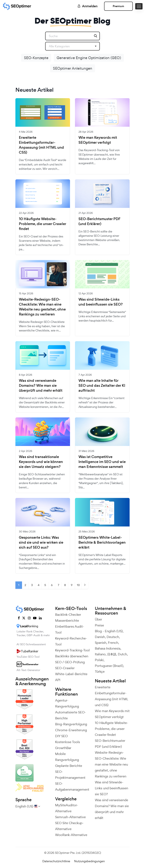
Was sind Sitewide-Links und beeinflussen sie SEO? (101, 302)
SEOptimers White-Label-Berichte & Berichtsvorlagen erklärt (102, 542)
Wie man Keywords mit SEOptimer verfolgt (98, 140)
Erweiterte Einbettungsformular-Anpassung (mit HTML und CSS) (41, 145)
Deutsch (113, 637)
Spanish (101, 643)
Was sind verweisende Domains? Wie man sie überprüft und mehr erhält (41, 386)
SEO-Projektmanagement (70, 775)
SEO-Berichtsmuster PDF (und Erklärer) (99, 221)
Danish (100, 637)
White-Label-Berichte (71, 674)
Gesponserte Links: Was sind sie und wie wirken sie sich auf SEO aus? (41, 542)
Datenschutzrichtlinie (56, 861)
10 (78, 585)
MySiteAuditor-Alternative (67, 808)
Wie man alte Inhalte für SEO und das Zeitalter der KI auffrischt (102, 386)
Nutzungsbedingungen (89, 861)
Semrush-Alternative (70, 817)
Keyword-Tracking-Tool (72, 650)
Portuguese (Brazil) (109, 666)
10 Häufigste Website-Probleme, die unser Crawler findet (42, 224)
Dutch (122, 654)
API (58, 680)
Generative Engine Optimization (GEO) (89, 58)
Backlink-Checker (68, 615)
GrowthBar (63, 748)
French (113, 643)
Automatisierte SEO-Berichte (71, 715)
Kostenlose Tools (68, 742)
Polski (99, 660)
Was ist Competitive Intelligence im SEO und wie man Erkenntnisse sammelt (102, 462)
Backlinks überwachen (72, 656)
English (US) (114, 631)
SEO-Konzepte (36, 58)
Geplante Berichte (69, 766)
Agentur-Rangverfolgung (67, 703)
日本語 (112, 654)
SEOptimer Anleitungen (73, 68)
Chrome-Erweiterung (71, 730)
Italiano (100, 654)
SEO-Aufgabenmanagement (72, 786)
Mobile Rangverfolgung (67, 757)
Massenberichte (67, 621)
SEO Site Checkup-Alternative (69, 826)
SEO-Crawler (65, 668)
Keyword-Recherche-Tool (71, 641)
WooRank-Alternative (71, 835)
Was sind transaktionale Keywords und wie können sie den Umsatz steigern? (41, 462)
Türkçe (100, 671)
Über (98, 619)
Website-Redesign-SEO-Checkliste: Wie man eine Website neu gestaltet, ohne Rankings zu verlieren (42, 307)
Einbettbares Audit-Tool (70, 629)
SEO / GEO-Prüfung (70, 662)
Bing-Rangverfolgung (71, 724)
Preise (99, 625)
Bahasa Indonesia (108, 648)
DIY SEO (61, 736)
